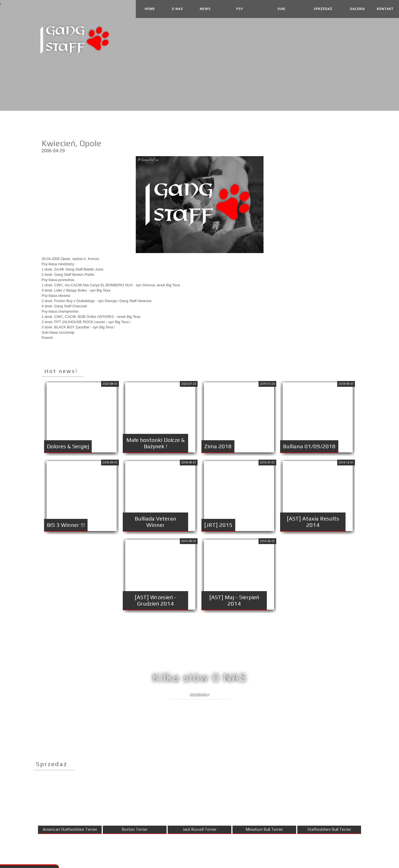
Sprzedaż (323, 9)
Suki (281, 9)
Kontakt (385, 9)
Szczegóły (200, 694)
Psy (240, 9)
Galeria (357, 9)
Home (150, 9)
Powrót (47, 338)
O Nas (177, 9)
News (205, 9)
